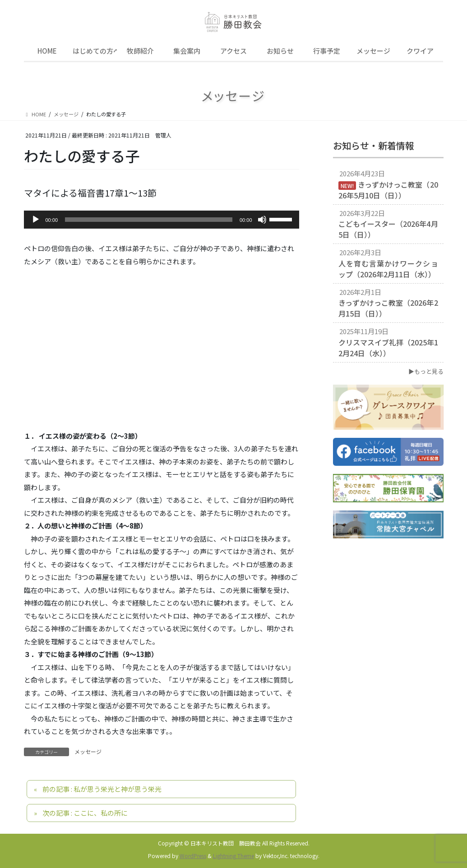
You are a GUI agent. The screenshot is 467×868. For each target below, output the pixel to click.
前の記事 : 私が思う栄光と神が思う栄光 (102, 789)
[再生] (36, 220)
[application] (162, 220)
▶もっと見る (426, 371)
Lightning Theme (233, 856)
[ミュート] (262, 220)
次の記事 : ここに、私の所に (85, 813)
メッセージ (88, 751)
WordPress (193, 856)
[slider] (149, 220)
